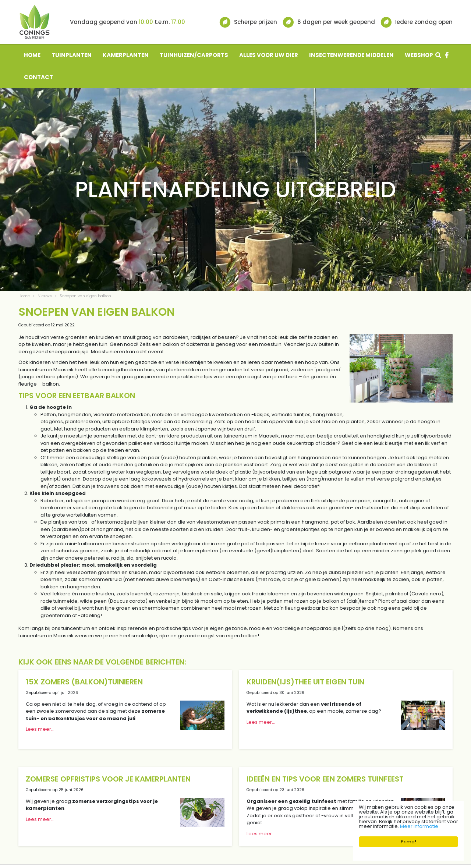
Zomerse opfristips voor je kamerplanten (108, 779)
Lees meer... (40, 729)
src (438, 55)
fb (447, 55)
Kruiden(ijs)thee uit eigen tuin (305, 682)
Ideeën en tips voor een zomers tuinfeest (325, 779)
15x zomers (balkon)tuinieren (84, 682)
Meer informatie (419, 826)
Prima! (408, 842)
